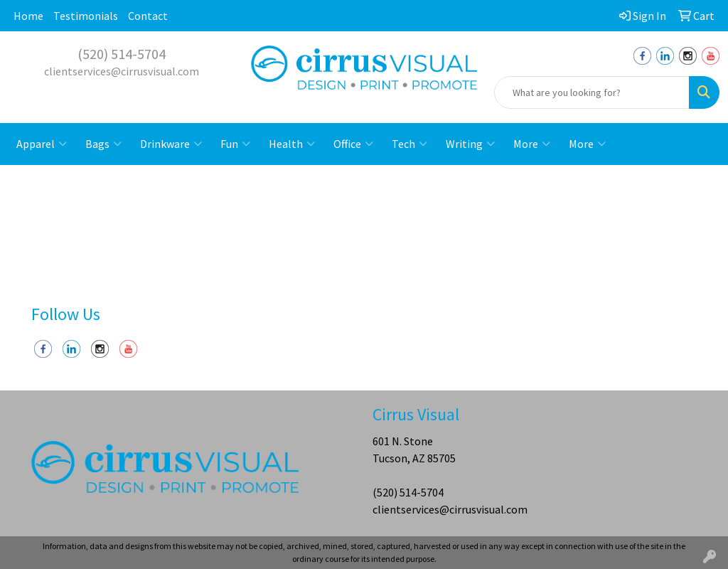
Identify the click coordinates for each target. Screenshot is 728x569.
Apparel (42, 144)
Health (292, 144)
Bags (103, 144)
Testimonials (86, 16)
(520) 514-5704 (122, 54)
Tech (409, 144)
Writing (470, 144)
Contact (148, 16)
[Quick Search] (592, 92)
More (532, 144)
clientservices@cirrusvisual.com (122, 71)
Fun (235, 144)
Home (28, 16)
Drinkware (171, 144)
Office (353, 144)
